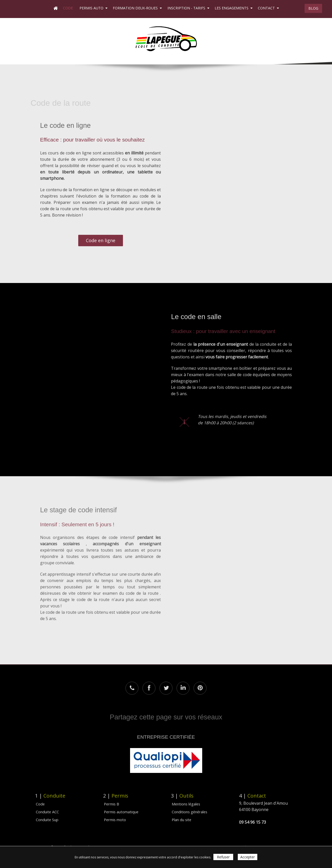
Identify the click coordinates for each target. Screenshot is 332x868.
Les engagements (234, 8)
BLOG (313, 8)
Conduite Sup (47, 816)
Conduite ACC (47, 808)
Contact (268, 8)
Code (68, 8)
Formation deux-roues (137, 8)
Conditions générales (189, 808)
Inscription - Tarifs (188, 8)
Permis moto (115, 816)
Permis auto (93, 8)
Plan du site (181, 816)
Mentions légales (186, 801)
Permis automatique (121, 808)
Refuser (223, 857)
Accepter (248, 857)
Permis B (112, 801)
